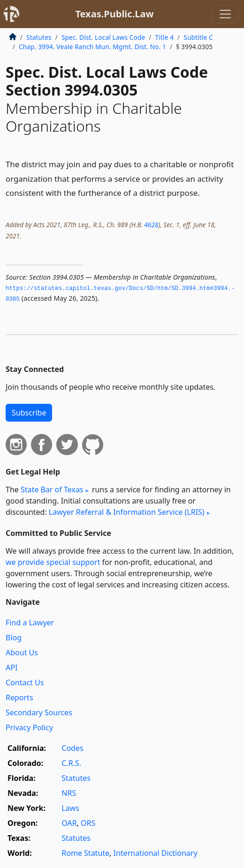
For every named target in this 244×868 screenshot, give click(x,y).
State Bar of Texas (52, 490)
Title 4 (165, 37)
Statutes (39, 37)
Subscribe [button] (29, 413)
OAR (69, 823)
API (11, 668)
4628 (151, 225)
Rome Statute (85, 853)
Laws (70, 808)
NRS (69, 793)
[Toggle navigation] (225, 14)
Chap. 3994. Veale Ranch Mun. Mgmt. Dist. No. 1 (92, 47)
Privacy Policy (29, 727)
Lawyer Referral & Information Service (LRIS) (127, 512)
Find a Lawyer (30, 623)
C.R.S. (71, 763)
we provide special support (53, 562)
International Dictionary (156, 853)
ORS (88, 823)
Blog (14, 638)
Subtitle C (198, 37)
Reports (19, 697)
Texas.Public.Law (114, 14)
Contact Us (25, 683)
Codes (72, 748)
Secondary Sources (39, 712)
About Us (22, 653)
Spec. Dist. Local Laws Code (103, 37)
